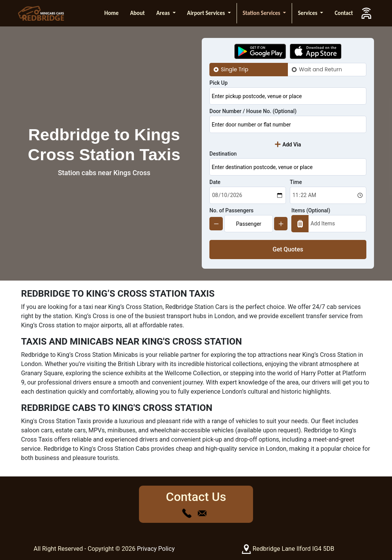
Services (308, 13)
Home (111, 13)
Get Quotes (288, 249)
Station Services (262, 13)
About (137, 13)
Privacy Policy (156, 549)
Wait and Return (320, 69)
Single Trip (235, 69)
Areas (164, 13)
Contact (344, 13)
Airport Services (207, 13)
